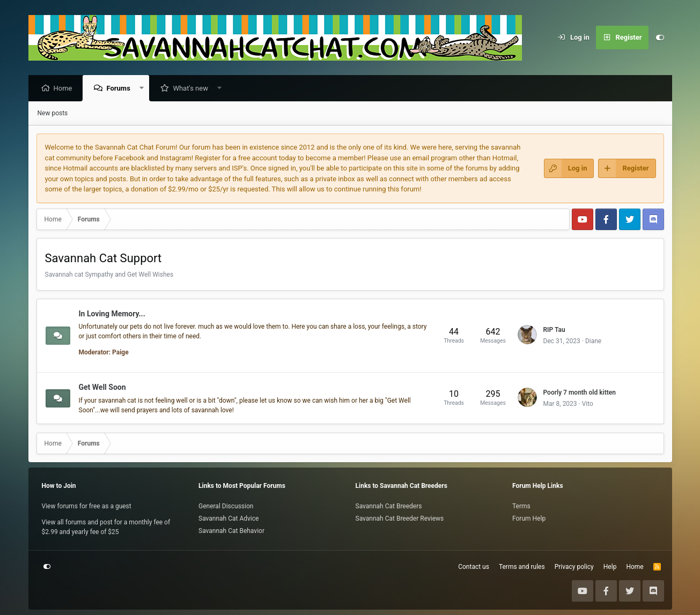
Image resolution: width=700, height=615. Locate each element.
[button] (144, 89)
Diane (593, 342)
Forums (121, 89)
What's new (193, 89)
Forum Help (529, 518)
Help (610, 567)
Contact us (474, 567)
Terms (521, 506)
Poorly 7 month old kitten (580, 393)
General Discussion (226, 506)
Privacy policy (574, 567)
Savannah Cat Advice (229, 518)
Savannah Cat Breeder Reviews (400, 518)
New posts (53, 114)
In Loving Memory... (112, 314)
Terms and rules (522, 567)
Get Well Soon (102, 388)
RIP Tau (554, 330)
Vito (588, 404)
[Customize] (660, 38)
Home (66, 89)
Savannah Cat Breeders (389, 506)
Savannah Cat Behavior (231, 531)
